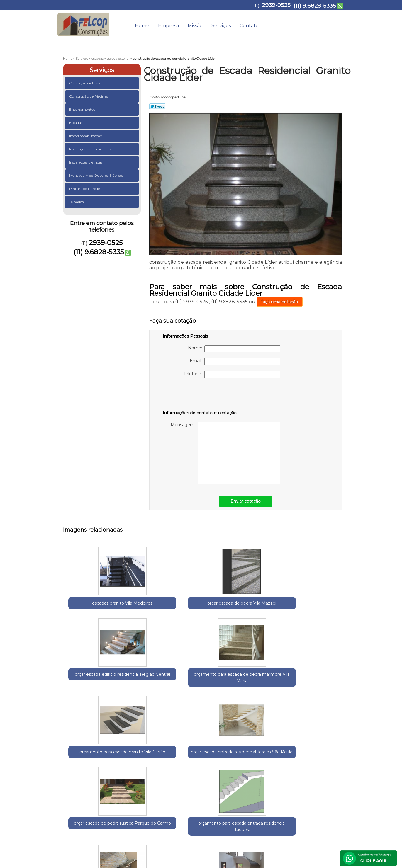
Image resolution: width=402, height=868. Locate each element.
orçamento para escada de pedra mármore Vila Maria (263, 613)
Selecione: (73, 750)
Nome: (234, 349)
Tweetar (157, 106)
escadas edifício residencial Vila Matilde (263, 700)
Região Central (122, 750)
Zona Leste (149, 750)
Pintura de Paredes (86, 189)
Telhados (77, 202)
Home (142, 26)
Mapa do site (330, 803)
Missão (195, 26)
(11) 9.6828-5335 (315, 6)
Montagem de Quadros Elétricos (97, 175)
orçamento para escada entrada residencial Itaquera (205, 700)
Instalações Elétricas (86, 162)
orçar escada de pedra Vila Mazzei (148, 606)
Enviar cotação (246, 501)
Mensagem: (225, 453)
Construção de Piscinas (89, 96)
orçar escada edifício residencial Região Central (206, 610)
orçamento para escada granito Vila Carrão (320, 610)
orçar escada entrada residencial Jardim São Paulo (91, 700)
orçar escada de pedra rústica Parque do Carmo (148, 700)
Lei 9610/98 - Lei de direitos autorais (196, 783)
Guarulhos (95, 750)
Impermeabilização (86, 136)
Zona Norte (172, 750)
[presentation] (200, 395)
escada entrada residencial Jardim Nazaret (320, 700)
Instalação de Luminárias (91, 149)
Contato (249, 26)
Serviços (221, 26)
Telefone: (232, 375)
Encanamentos (83, 109)
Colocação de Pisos (85, 83)
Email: (235, 362)
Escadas (76, 123)
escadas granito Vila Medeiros (91, 606)
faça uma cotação (280, 302)
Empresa (168, 26)
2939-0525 (276, 5)
